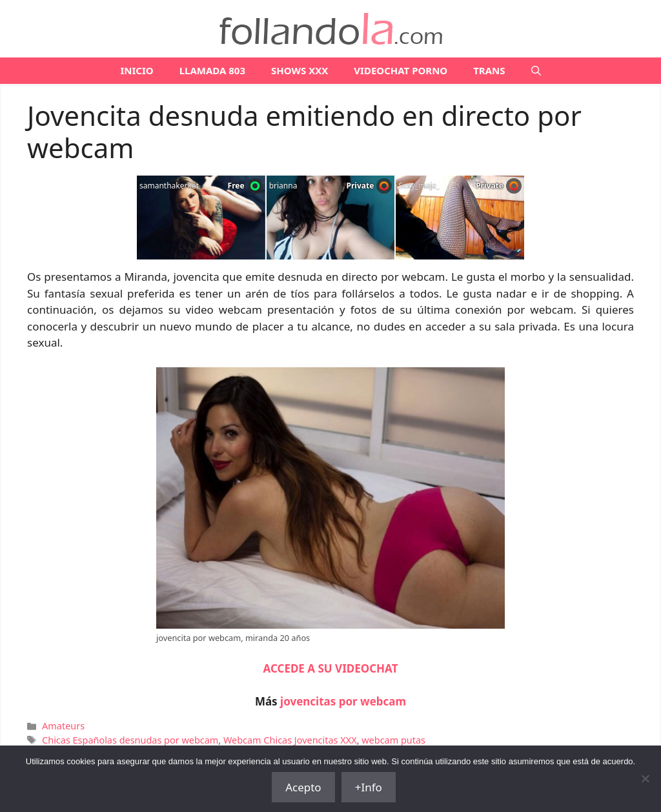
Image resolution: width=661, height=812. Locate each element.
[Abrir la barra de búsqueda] (536, 71)
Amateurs (63, 726)
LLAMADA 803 (212, 70)
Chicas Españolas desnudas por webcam (130, 740)
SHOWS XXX (300, 70)
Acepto (303, 787)
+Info (369, 787)
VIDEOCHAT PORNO (401, 70)
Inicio (137, 70)
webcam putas (393, 740)
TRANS (489, 70)
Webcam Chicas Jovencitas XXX (290, 740)
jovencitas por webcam (343, 701)
